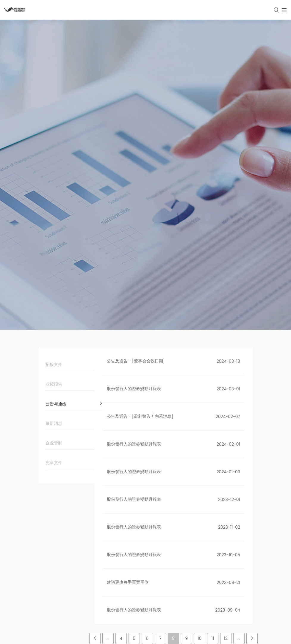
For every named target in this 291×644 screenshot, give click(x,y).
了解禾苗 (195, 564)
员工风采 (195, 484)
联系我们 (195, 553)
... (108, 393)
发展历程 (47, 496)
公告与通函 (74, 161)
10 (200, 393)
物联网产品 (123, 473)
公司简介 (47, 473)
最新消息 (74, 180)
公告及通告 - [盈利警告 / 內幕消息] (140, 171)
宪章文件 (74, 219)
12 (226, 393)
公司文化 (47, 484)
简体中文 (133, 638)
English (159, 638)
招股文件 (74, 121)
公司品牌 (47, 508)
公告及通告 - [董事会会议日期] (136, 116)
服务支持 (121, 496)
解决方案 (121, 541)
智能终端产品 (125, 484)
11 (213, 393)
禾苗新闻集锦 (200, 473)
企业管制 (74, 200)
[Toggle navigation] (253, 10)
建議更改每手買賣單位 (128, 337)
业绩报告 (74, 141)
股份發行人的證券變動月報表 (134, 144)
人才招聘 (195, 541)
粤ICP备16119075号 (161, 627)
